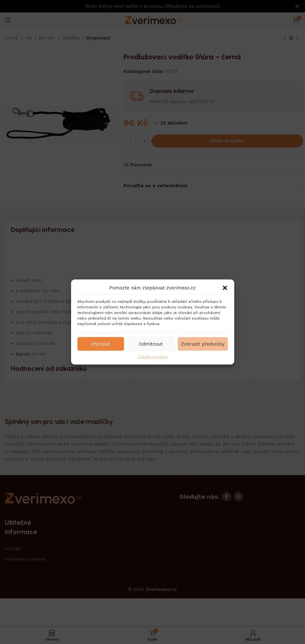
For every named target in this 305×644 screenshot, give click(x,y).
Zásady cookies (152, 357)
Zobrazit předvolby (203, 344)
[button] (225, 288)
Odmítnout (151, 344)
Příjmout (101, 344)
